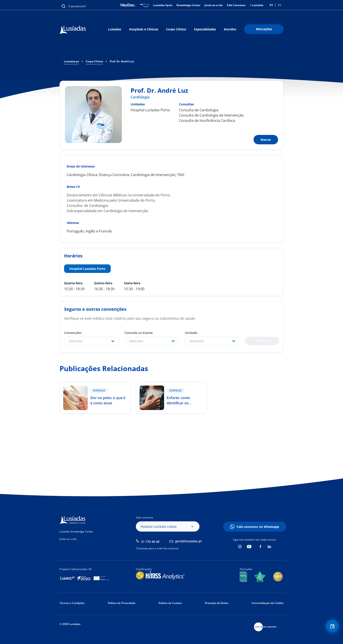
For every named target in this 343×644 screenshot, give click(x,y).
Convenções (73, 333)
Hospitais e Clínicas (144, 29)
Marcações (264, 29)
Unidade (191, 333)
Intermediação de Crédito (268, 603)
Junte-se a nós (214, 5)
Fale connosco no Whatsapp (258, 527)
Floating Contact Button (331, 628)
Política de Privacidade (122, 603)
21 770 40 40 (150, 542)
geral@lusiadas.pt (189, 541)
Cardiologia (140, 97)
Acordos (230, 29)
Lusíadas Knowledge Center (76, 531)
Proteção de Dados (217, 603)
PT (271, 5)
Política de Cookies (170, 603)
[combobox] (91, 341)
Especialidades (205, 29)
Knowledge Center (188, 5)
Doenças (99, 390)
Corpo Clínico (176, 29)
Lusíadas (115, 29)
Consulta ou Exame (139, 333)
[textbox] (91, 341)
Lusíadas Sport (163, 5)
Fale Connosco (236, 5)
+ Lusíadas (256, 5)
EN (279, 5)
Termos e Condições (72, 603)
